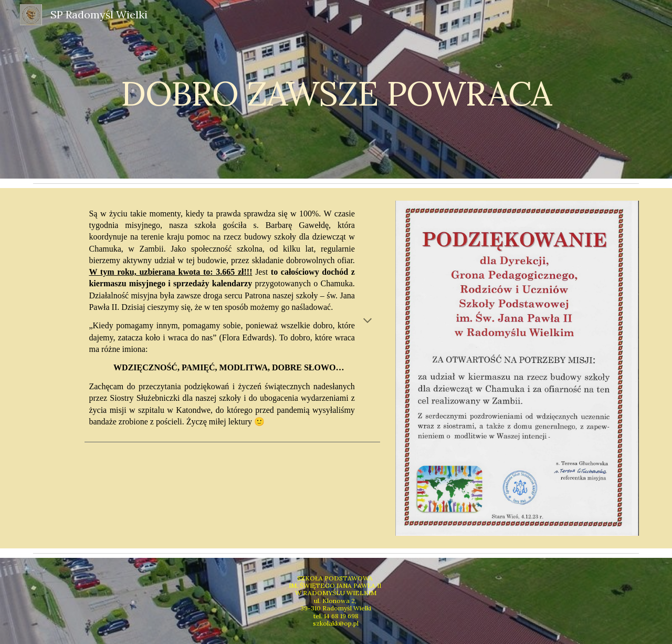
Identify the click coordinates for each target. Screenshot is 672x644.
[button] (367, 321)
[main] (336, 89)
